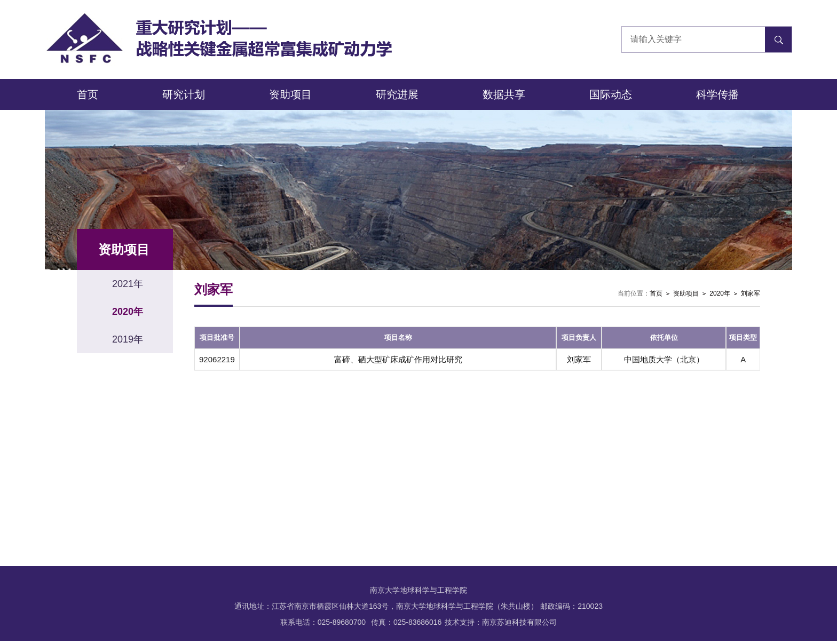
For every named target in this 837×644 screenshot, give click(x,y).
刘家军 (751, 293)
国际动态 (611, 94)
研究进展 (397, 94)
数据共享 (504, 94)
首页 (88, 94)
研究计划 (184, 94)
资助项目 (290, 94)
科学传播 (717, 94)
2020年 (720, 293)
